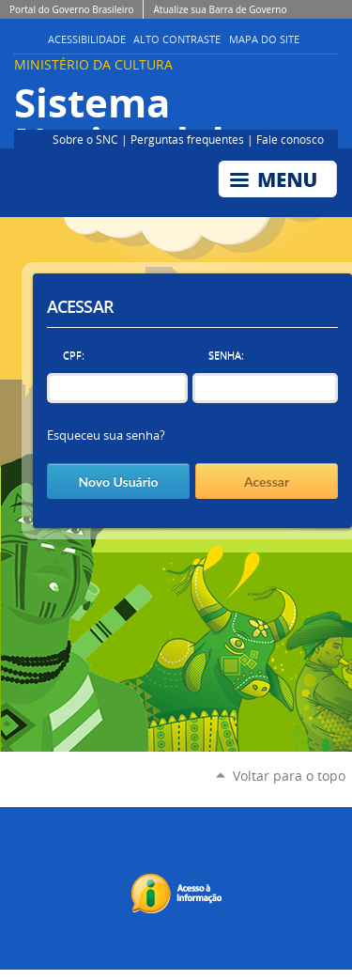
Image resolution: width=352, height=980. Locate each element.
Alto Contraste (177, 39)
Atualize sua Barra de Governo (220, 9)
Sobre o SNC (85, 139)
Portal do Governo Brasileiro (71, 9)
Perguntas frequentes (187, 139)
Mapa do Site (264, 39)
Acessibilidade (87, 39)
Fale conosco (290, 139)
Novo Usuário (118, 482)
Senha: (226, 355)
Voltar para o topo (289, 776)
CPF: (74, 355)
